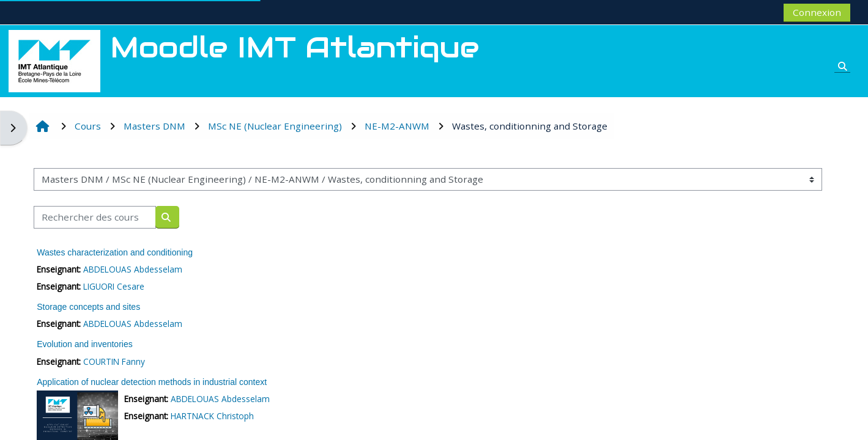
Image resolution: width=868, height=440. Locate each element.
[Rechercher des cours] (96, 217)
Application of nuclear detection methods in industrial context (153, 382)
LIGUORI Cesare (115, 286)
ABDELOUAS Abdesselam (134, 269)
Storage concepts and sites (90, 307)
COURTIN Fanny (115, 361)
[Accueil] (54, 60)
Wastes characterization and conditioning (116, 252)
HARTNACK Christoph (213, 416)
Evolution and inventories (86, 344)
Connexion (816, 12)
